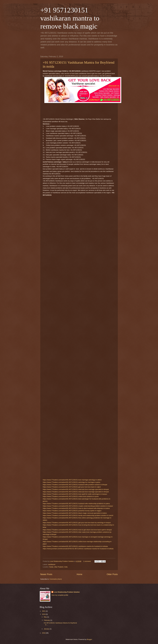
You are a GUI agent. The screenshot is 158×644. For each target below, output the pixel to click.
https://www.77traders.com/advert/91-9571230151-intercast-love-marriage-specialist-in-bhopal (76, 489)
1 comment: (87, 561)
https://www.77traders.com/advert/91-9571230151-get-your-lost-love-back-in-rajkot (72, 487)
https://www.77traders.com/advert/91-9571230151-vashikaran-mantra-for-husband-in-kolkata (75, 546)
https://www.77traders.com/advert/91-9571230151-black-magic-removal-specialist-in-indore (75, 513)
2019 (44, 614)
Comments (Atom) (56, 579)
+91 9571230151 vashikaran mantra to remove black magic (70, 18)
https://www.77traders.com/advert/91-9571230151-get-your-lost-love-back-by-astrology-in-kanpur (77, 523)
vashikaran (52, 564)
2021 (44, 611)
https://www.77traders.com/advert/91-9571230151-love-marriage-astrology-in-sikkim (72, 480)
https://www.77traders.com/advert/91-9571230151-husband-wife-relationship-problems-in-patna (76, 504)
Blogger (89, 639)
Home (79, 574)
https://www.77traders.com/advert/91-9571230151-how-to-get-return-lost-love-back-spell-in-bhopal (77, 530)
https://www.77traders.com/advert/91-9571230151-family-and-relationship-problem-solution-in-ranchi (78, 515)
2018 (44, 633)
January (47, 629)
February (47, 620)
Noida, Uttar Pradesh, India (58, 567)
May (46, 617)
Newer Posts (46, 574)
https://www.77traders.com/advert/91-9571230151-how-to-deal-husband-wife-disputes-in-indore (76, 508)
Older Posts (112, 574)
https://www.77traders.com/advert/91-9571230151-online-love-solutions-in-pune (71, 496)
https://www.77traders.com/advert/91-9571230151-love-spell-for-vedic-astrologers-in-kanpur (75, 494)
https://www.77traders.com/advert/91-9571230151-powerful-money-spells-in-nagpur (72, 511)
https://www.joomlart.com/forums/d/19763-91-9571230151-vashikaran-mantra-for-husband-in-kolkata (78, 549)
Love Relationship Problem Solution (67, 592)
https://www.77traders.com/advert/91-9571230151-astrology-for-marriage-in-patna (72, 482)
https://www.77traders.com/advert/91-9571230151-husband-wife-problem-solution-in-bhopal (75, 485)
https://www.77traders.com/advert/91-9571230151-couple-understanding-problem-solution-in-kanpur (78, 506)
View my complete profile (60, 595)
